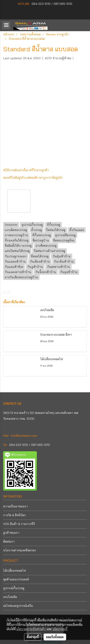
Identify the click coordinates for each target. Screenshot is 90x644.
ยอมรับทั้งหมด (55, 637)
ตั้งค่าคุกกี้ (33, 637)
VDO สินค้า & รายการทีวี (19, 524)
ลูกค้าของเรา (11, 533)
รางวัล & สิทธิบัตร (14, 515)
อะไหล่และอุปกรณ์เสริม (18, 606)
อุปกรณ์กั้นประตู (14, 588)
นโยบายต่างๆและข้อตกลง (19, 550)
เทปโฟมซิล (10, 597)
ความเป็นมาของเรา (15, 506)
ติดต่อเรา (9, 541)
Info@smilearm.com (24, 436)
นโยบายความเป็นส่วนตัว (31, 629)
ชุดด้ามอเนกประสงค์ (16, 579)
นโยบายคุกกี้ (60, 629)
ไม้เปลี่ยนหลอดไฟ (14, 571)
